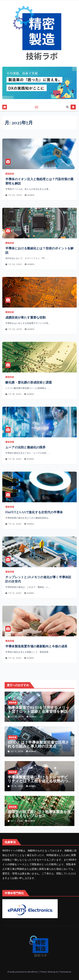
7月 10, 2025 (15, 658)
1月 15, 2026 (17, 786)
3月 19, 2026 (17, 717)
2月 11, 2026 (17, 751)
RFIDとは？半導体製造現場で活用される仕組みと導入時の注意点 (38, 744)
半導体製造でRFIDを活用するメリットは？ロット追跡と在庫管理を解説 (39, 709)
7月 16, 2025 (15, 459)
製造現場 (10, 442)
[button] (67, 107)
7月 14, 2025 (15, 524)
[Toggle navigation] (37, 107)
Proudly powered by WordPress (23, 972)
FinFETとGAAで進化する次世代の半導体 (34, 512)
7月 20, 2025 (15, 329)
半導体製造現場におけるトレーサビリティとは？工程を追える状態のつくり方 (38, 781)
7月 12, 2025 (15, 593)
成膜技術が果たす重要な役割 (26, 317)
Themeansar (65, 972)
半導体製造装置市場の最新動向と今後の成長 (36, 646)
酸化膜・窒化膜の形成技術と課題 (29, 382)
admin (30, 195)
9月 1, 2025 (17, 821)
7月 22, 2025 (15, 195)
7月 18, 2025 (15, 394)
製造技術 (10, 174)
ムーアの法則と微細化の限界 (26, 447)
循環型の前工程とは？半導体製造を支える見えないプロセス (39, 814)
